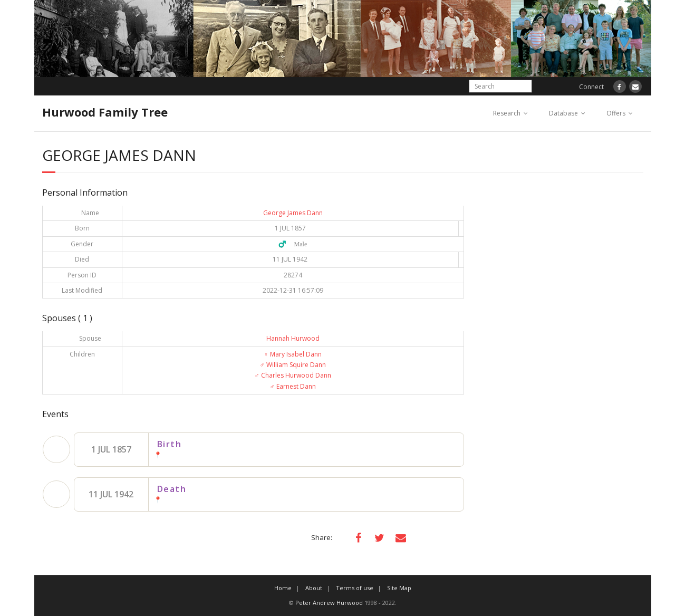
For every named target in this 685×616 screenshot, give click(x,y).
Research (507, 113)
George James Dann (293, 213)
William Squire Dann (293, 365)
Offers (616, 113)
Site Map (399, 588)
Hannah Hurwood (293, 338)
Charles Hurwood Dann (293, 375)
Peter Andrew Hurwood (329, 603)
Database (563, 113)
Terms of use (355, 588)
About (314, 588)
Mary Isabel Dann (293, 354)
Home (283, 588)
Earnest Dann (293, 386)
